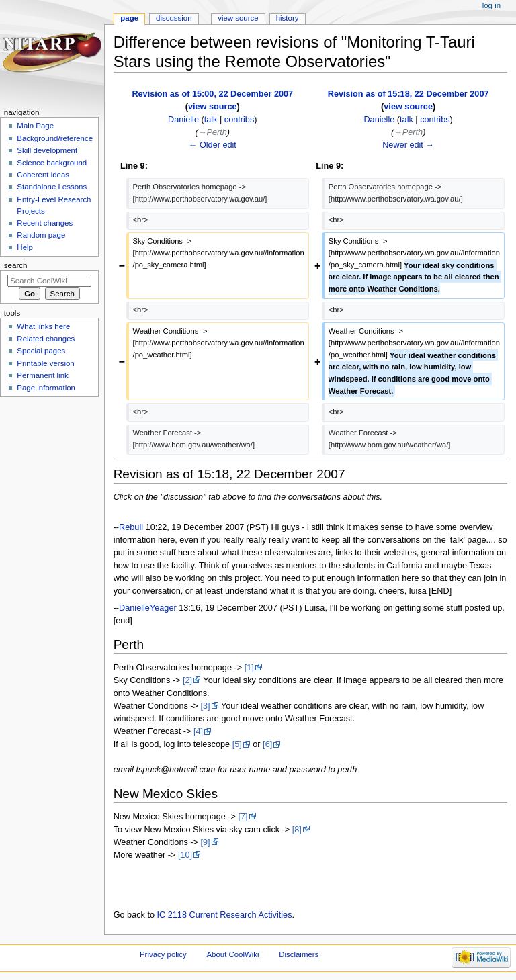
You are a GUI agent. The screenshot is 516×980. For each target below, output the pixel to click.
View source (238, 18)
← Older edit (213, 145)
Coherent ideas (43, 175)
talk (211, 120)
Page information (46, 388)
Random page (41, 235)
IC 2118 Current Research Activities (225, 915)
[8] (297, 830)
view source (213, 107)
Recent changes (45, 223)
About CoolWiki (232, 954)
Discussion (174, 18)
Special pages (41, 351)
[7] (243, 817)
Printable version (45, 363)
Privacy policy (163, 954)
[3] (206, 706)
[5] (237, 744)
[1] (249, 668)
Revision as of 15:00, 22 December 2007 (212, 94)
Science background (52, 163)
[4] (198, 731)
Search (16, 265)
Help (25, 247)
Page (129, 18)
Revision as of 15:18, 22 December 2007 (408, 94)
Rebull (131, 527)
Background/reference (55, 138)
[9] (206, 842)
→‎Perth (213, 132)
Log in (491, 5)
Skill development (47, 150)
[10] (185, 855)
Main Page (35, 126)
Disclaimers (299, 954)
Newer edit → (408, 145)
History (288, 18)
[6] (267, 744)
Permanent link (42, 375)
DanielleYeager (148, 608)
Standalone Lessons (52, 187)
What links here (43, 326)
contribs (239, 120)
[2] (187, 680)
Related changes (46, 339)
